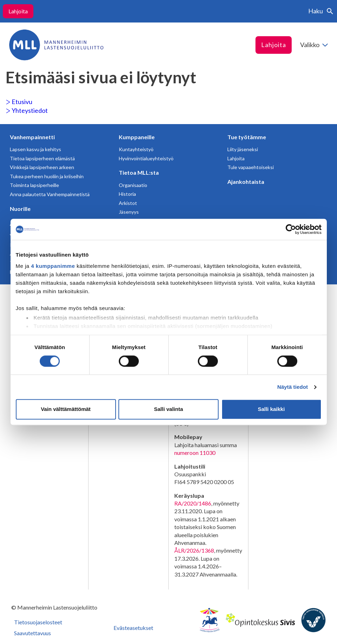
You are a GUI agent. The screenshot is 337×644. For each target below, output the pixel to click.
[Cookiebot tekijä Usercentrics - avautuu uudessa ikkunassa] (291, 229)
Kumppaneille (137, 137)
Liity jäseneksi (243, 149)
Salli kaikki (271, 409)
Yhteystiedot (27, 110)
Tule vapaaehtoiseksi (251, 167)
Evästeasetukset (133, 628)
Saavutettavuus (33, 633)
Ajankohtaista (246, 182)
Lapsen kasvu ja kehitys (35, 149)
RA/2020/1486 (193, 503)
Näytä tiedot (293, 387)
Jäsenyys (129, 212)
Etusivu (19, 102)
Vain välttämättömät (66, 409)
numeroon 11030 (195, 453)
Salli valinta (168, 409)
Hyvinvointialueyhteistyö (146, 158)
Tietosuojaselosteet (38, 622)
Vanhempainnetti (32, 137)
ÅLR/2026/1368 (194, 550)
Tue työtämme (247, 137)
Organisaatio (133, 185)
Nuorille (20, 209)
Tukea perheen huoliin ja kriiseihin (47, 176)
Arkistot (128, 203)
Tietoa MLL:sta (139, 172)
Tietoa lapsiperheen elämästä (42, 158)
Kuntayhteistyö (136, 149)
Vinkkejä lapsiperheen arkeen (42, 167)
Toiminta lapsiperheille (34, 185)
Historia (127, 194)
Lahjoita (18, 11)
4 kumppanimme (53, 266)
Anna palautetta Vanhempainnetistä (50, 194)
